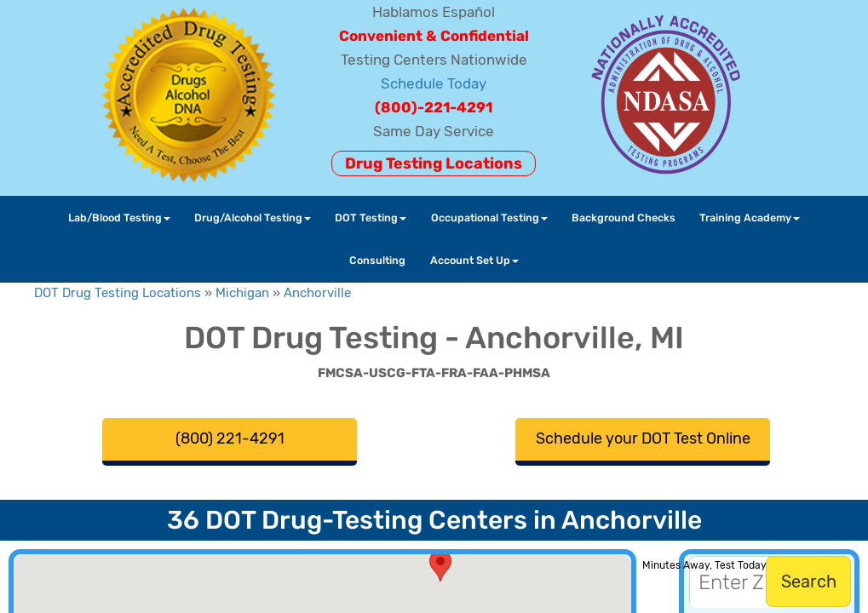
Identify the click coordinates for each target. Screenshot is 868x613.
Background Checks (624, 218)
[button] (440, 566)
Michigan (242, 293)
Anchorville (317, 293)
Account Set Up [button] (474, 260)
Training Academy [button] (750, 218)
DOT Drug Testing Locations (118, 293)
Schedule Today (434, 83)
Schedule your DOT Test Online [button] (643, 438)
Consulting (377, 260)
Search (809, 581)
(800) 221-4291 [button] (230, 438)
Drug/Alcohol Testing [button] (253, 218)
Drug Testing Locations (434, 163)
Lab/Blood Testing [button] (119, 218)
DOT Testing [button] (371, 218)
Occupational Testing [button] (489, 218)
